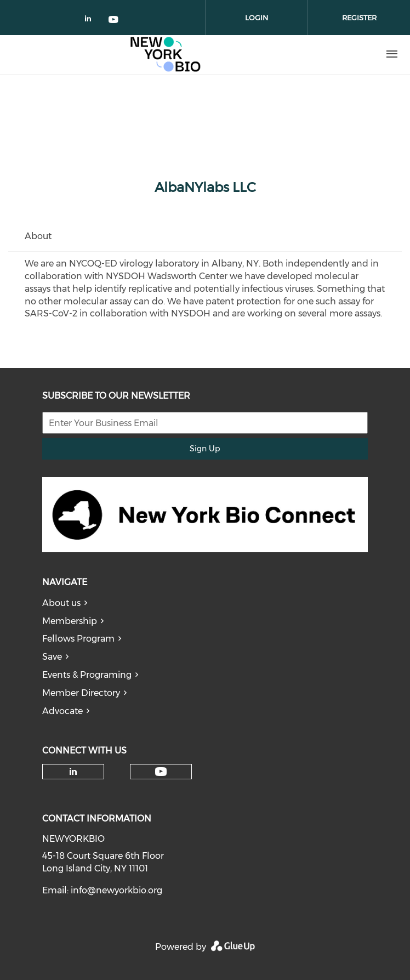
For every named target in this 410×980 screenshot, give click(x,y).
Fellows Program (78, 639)
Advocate (62, 711)
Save (52, 657)
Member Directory (81, 693)
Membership (70, 621)
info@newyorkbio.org (116, 890)
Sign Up (205, 449)
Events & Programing (87, 675)
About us (61, 603)
